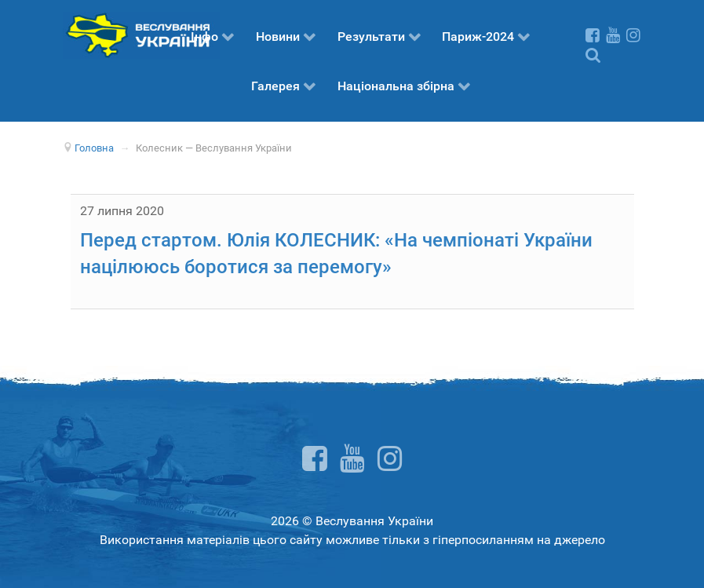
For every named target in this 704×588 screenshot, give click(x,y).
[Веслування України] (141, 34)
